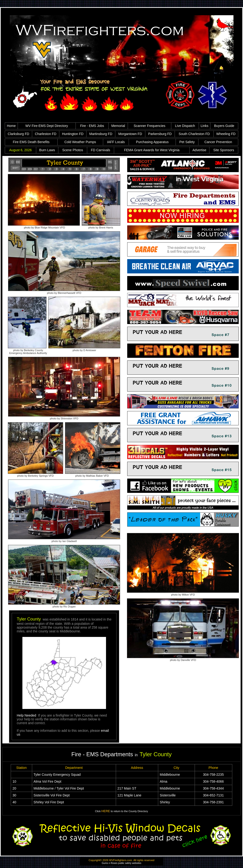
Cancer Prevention (218, 142)
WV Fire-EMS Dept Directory (47, 126)
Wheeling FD (226, 134)
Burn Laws (47, 150)
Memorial (118, 126)
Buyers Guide (224, 126)
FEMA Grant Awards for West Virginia (152, 150)
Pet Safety (187, 142)
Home (11, 126)
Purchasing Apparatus (152, 142)
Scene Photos (73, 150)
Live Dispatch (185, 126)
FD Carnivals (100, 150)
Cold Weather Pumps (80, 142)
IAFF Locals (116, 142)
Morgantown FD (130, 134)
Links (205, 126)
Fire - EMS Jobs (92, 126)
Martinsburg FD (101, 134)
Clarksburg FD (18, 134)
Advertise (199, 150)
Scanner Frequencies (149, 126)
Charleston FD (46, 134)
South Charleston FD (194, 134)
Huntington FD (73, 134)
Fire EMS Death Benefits (31, 142)
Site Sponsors (224, 150)
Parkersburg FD (160, 134)
